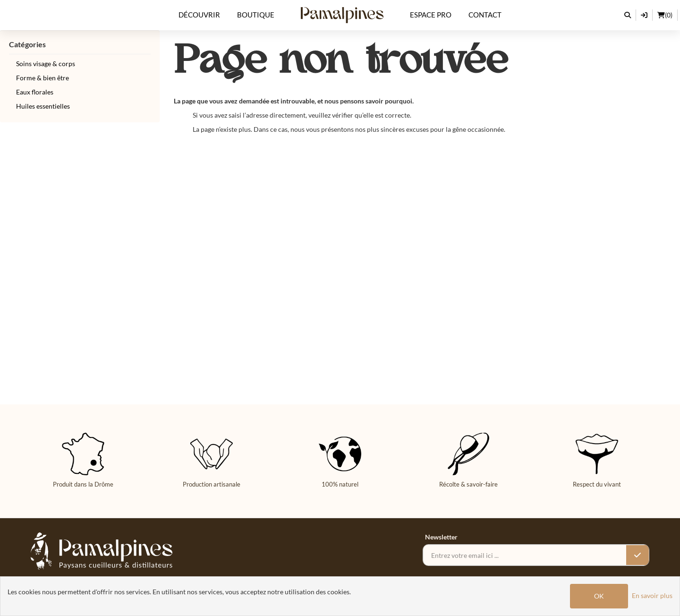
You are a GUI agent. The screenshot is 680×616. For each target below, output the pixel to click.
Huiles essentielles (43, 106)
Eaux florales (35, 92)
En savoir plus (652, 595)
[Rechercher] (628, 15)
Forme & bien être (42, 78)
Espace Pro (431, 15)
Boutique (256, 15)
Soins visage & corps (46, 64)
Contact (485, 15)
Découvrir (199, 15)
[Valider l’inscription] (638, 555)
